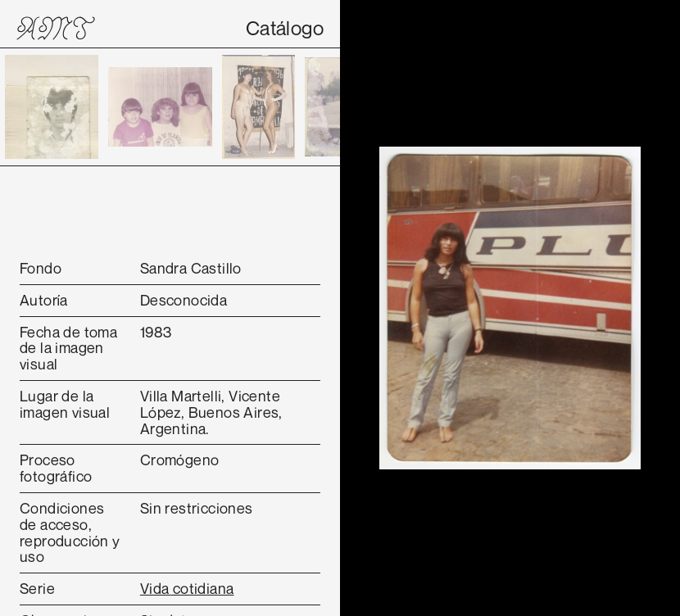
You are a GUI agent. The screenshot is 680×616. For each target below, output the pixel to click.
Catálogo (285, 28)
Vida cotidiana (187, 588)
